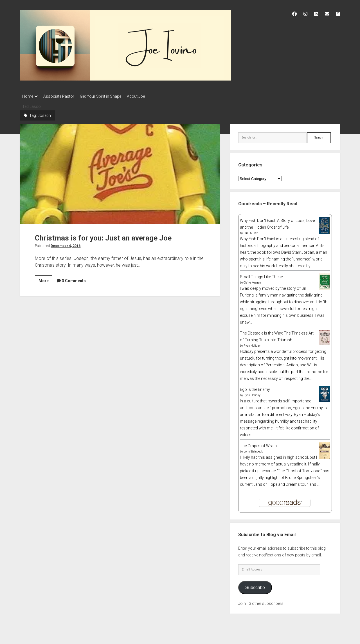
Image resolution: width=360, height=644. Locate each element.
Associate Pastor (62, 96)
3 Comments (74, 279)
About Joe (144, 96)
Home (28, 96)
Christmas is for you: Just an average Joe (120, 172)
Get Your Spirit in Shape (106, 96)
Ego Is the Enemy (255, 388)
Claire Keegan (252, 281)
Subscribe (255, 586)
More (45, 280)
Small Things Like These (261, 275)
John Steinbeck (253, 450)
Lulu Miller (251, 231)
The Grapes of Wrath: (259, 444)
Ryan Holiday (252, 344)
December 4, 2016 (66, 244)
